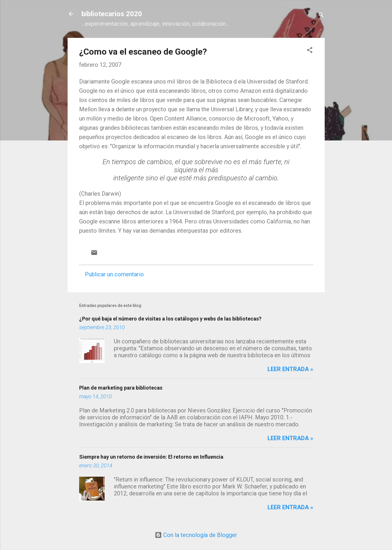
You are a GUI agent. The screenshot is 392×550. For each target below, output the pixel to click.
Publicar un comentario (114, 274)
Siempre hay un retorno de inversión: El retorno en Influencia (151, 457)
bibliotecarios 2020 (112, 14)
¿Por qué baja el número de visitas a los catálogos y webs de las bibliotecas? (170, 319)
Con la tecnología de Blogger (196, 535)
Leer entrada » (290, 369)
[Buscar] (321, 16)
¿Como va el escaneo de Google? (143, 52)
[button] (310, 51)
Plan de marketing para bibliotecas (121, 388)
